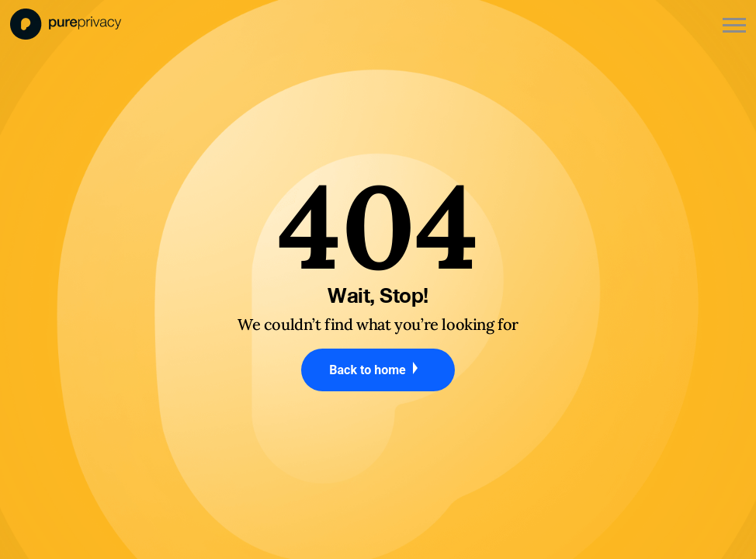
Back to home (378, 370)
